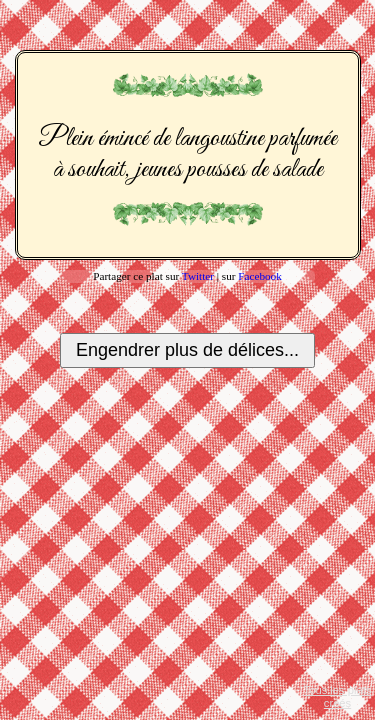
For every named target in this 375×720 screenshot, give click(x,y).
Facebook (260, 276)
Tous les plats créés (338, 696)
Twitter (198, 276)
